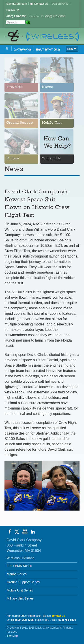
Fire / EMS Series (19, 566)
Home (7, 49)
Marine (47, 87)
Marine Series (17, 574)
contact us (58, 616)
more (72, 49)
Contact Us (39, 4)
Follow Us (13, 10)
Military (13, 158)
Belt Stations (48, 49)
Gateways (23, 49)
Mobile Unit (52, 123)
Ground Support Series (23, 582)
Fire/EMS (14, 87)
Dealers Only (60, 4)
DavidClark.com (17, 4)
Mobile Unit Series (20, 590)
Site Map (12, 636)
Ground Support (20, 123)
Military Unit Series (20, 598)
